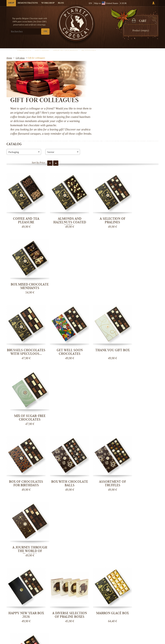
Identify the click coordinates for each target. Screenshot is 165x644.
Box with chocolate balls (63, 302)
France (75, 481)
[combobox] (24, 120)
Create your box (145, 47)
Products (24, 50)
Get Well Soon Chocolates (63, 240)
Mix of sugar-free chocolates (141, 240)
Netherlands (69, 484)
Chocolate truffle (121, 605)
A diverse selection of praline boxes (63, 364)
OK (45, 32)
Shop (11, 3)
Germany (64, 487)
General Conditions (71, 609)
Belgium (66, 481)
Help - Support (69, 617)
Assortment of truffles (102, 302)
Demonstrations (28, 3)
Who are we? (68, 592)
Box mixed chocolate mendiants (141, 180)
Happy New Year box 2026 (24, 364)
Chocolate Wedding (122, 617)
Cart (143, 21)
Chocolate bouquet (122, 613)
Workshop (48, 3)
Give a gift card (120, 621)
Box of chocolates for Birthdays (24, 302)
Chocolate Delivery (71, 596)
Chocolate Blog (69, 613)
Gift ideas (42, 50)
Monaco (64, 497)
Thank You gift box (102, 238)
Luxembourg (66, 491)
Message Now (145, 501)
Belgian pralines (121, 600)
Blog (61, 3)
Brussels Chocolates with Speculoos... (24, 242)
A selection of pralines (102, 178)
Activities (89, 50)
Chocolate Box (120, 609)
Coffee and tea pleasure (24, 178)
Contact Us (67, 621)
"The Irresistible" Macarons (141, 364)
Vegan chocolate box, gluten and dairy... (24, 428)
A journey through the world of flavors (141, 304)
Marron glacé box (102, 363)
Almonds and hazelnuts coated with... (63, 180)
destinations (66, 504)
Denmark (64, 494)
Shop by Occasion (65, 50)
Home (9, 58)
